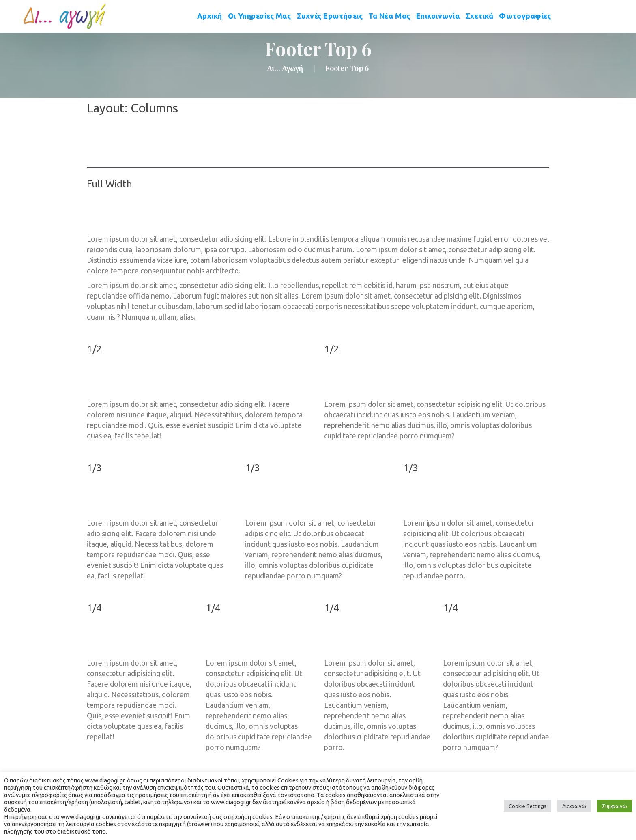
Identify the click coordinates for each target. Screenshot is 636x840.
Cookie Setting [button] (527, 806)
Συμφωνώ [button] (615, 806)
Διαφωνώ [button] (574, 806)
